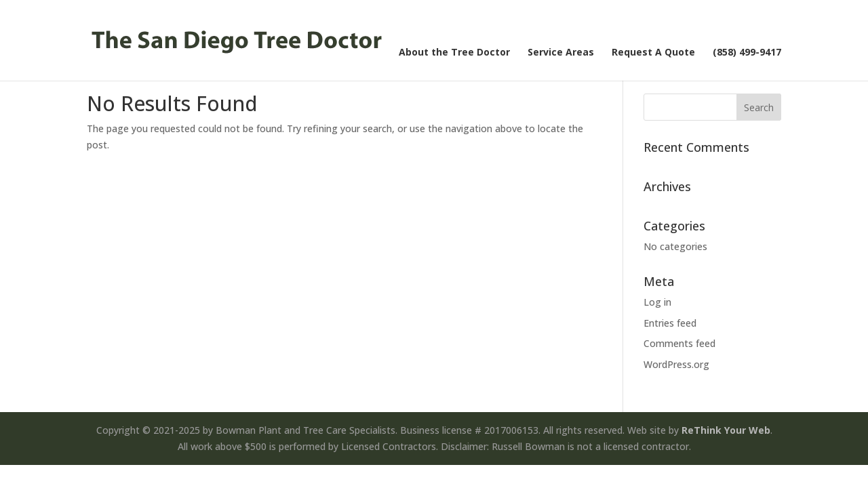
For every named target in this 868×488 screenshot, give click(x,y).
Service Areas (561, 53)
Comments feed (679, 343)
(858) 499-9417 (747, 53)
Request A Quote (653, 53)
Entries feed (670, 323)
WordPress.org (676, 364)
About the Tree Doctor (454, 53)
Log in (657, 302)
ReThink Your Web (726, 430)
